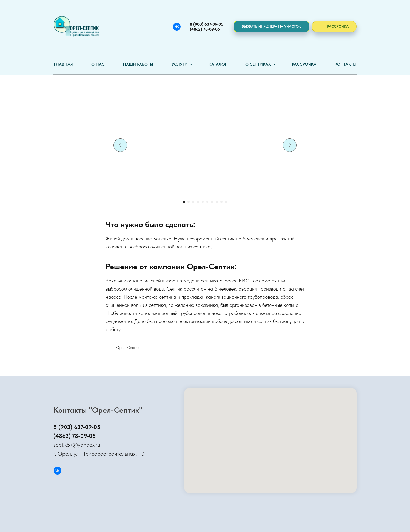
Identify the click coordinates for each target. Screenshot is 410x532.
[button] (271, 27)
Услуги (180, 64)
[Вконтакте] (177, 27)
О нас (98, 64)
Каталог (218, 64)
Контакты (346, 64)
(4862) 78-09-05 (75, 436)
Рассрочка (304, 64)
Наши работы (138, 64)
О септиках (259, 64)
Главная (63, 64)
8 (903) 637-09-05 (77, 427)
